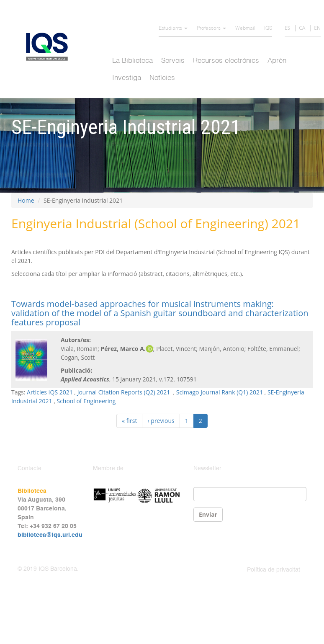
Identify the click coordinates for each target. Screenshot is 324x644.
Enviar (208, 514)
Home (26, 200)
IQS (268, 28)
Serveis (173, 61)
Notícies (162, 78)
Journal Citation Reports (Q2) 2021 (125, 392)
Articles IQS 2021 (50, 392)
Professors (211, 28)
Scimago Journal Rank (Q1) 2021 (220, 392)
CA (302, 28)
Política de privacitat (274, 570)
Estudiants (173, 28)
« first (129, 421)
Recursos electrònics (226, 61)
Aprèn (277, 61)
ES (287, 28)
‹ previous (161, 421)
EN (317, 28)
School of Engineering (86, 401)
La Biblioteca (132, 61)
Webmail (245, 28)
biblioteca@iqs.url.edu (50, 535)
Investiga (127, 78)
